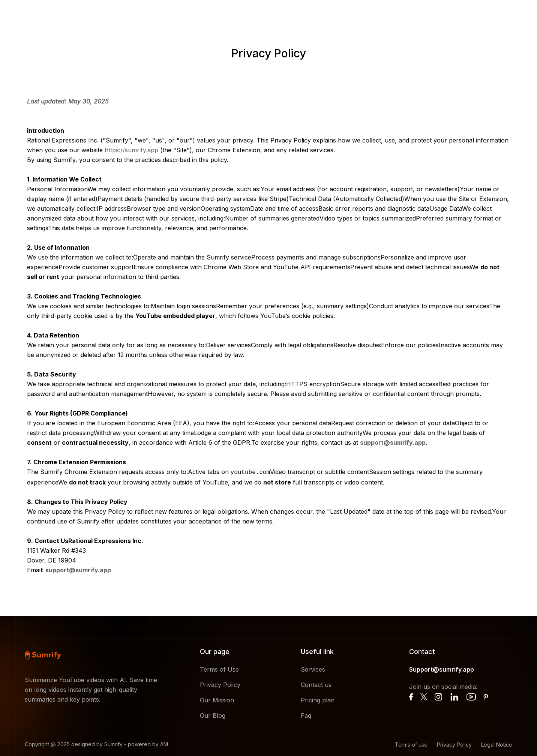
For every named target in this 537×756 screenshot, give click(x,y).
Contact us (316, 684)
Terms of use (411, 744)
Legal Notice (497, 744)
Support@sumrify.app (442, 669)
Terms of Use (219, 669)
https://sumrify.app (131, 150)
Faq (306, 715)
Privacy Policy (220, 684)
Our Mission (217, 699)
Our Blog (213, 715)
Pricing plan (318, 699)
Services (313, 669)
